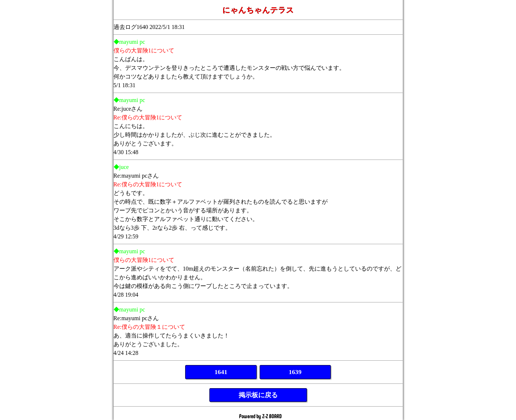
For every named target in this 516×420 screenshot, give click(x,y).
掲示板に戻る (258, 395)
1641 (221, 372)
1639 (295, 372)
